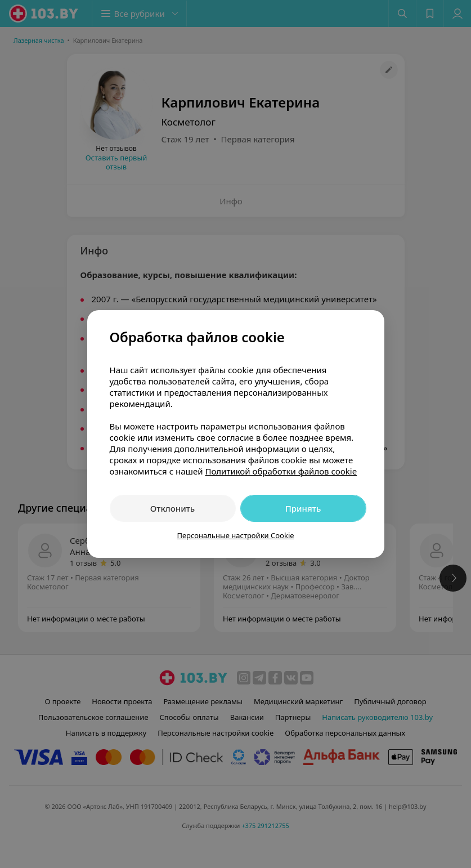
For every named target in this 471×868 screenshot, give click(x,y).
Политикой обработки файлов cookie (281, 471)
